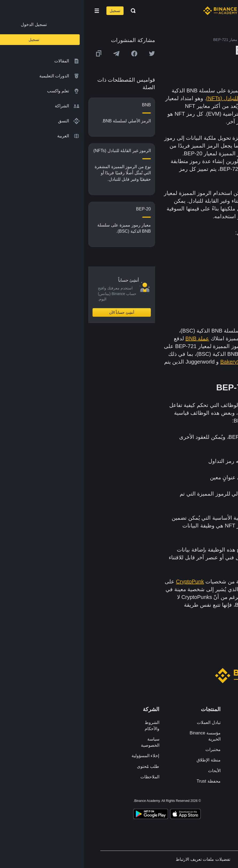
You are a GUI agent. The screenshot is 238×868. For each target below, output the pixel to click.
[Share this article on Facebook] (50, 54)
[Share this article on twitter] (68, 54)
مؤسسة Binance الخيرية (121, 736)
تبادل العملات (125, 722)
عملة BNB (113, 338)
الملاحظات (66, 777)
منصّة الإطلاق (124, 760)
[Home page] (136, 11)
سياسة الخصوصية (66, 742)
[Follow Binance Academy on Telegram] (169, 802)
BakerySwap (151, 362)
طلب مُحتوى (64, 766)
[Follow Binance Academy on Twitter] (179, 802)
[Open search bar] (48, 11)
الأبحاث (130, 771)
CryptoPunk (106, 582)
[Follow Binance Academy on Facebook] (189, 802)
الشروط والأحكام (68, 726)
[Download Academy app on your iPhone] (101, 815)
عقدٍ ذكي (215, 169)
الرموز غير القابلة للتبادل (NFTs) (158, 98)
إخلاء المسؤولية (61, 756)
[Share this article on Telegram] (32, 54)
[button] (13, 11)
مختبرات (129, 750)
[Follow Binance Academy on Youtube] (160, 802)
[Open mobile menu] (13, 11)
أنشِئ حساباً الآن (38, 312)
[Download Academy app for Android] (67, 815)
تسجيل (31, 11)
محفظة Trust (124, 781)
